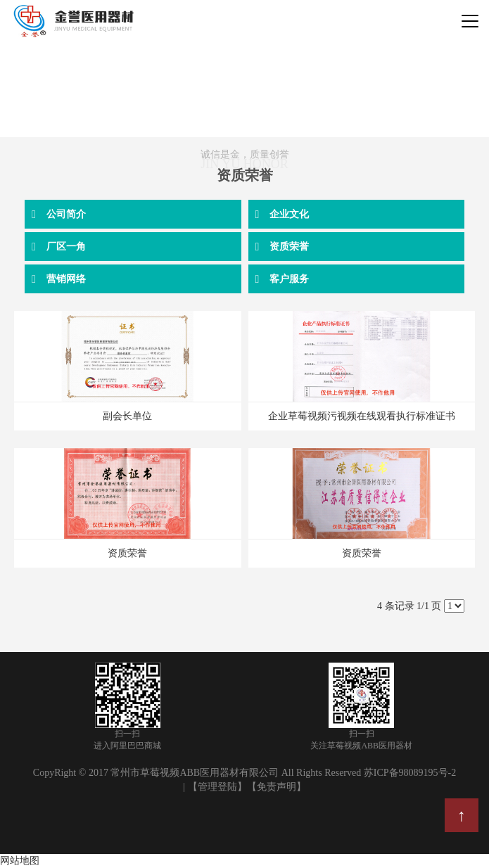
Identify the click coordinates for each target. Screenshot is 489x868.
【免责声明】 (277, 787)
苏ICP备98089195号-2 (410, 773)
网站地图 (20, 861)
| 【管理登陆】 (215, 787)
